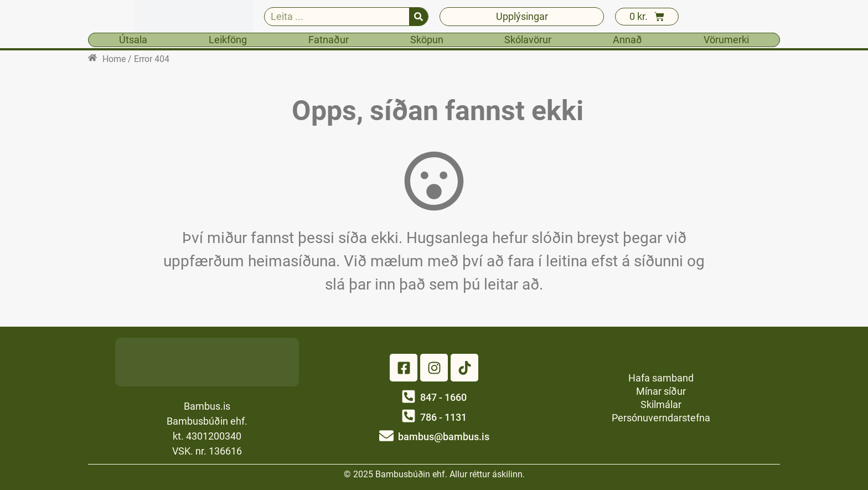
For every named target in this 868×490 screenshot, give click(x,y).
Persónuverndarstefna (661, 418)
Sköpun (427, 40)
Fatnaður (329, 40)
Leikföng (228, 40)
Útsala (133, 40)
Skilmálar (661, 404)
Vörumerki (726, 40)
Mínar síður (661, 391)
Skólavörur (528, 40)
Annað (627, 40)
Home (114, 59)
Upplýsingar (522, 16)
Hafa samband (661, 378)
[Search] (418, 17)
